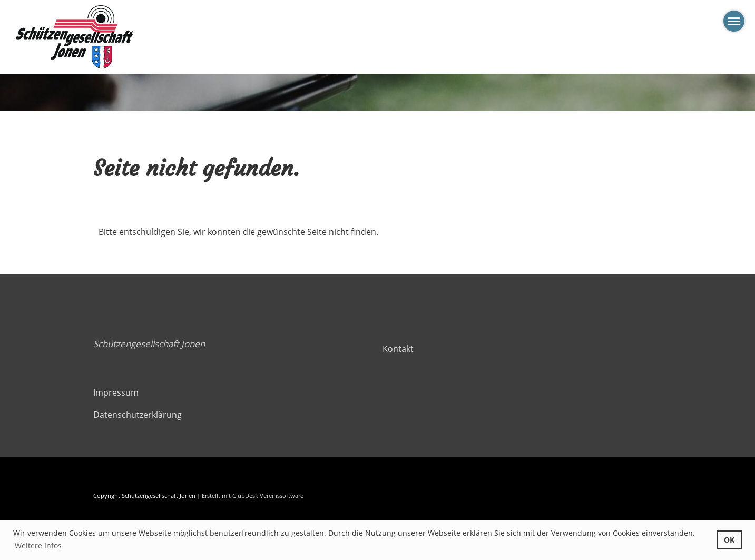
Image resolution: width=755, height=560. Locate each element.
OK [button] (729, 540)
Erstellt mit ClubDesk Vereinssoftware (253, 495)
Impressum (116, 392)
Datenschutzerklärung (138, 415)
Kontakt (398, 349)
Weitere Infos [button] (38, 546)
